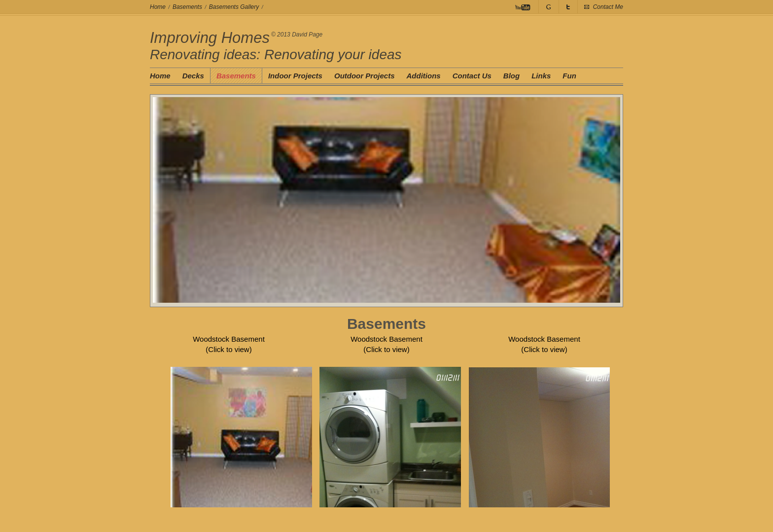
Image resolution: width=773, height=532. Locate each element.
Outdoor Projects (365, 76)
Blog (511, 76)
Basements (187, 7)
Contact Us (472, 76)
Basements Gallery (234, 7)
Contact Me (608, 7)
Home (158, 7)
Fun (569, 76)
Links (541, 76)
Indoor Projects (295, 76)
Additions (423, 76)
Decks (193, 76)
